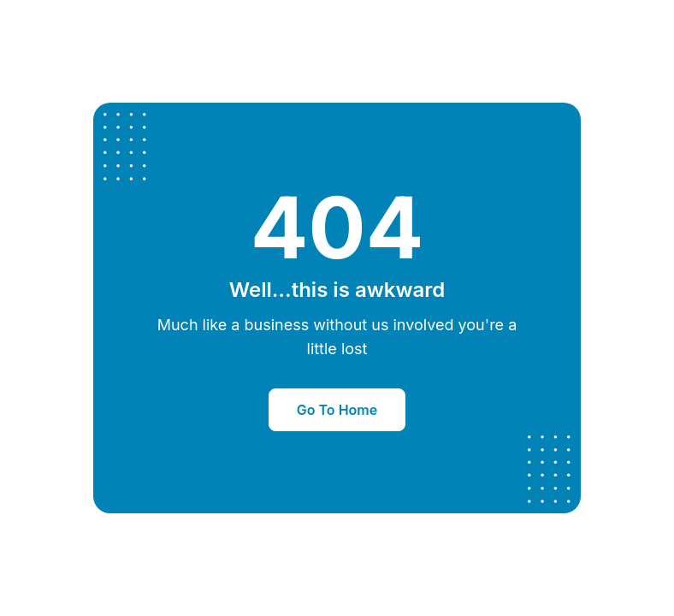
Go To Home (337, 410)
